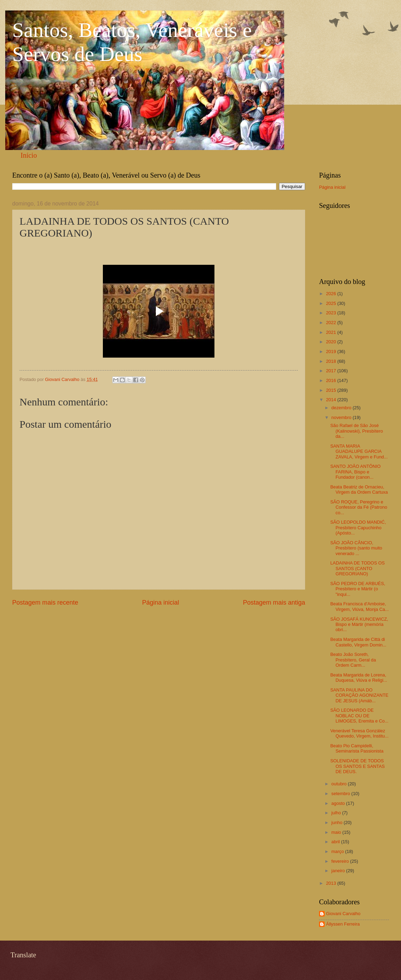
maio (337, 832)
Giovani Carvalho (343, 914)
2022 (332, 323)
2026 (332, 294)
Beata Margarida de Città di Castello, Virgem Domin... (358, 642)
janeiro (339, 871)
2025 (332, 303)
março (338, 851)
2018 (332, 361)
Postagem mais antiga (274, 603)
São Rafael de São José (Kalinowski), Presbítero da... (357, 431)
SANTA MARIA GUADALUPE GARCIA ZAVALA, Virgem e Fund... (359, 451)
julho (337, 813)
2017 (332, 371)
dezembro (342, 408)
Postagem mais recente (45, 603)
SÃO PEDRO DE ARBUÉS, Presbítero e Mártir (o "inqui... (358, 589)
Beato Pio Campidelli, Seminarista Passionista (357, 748)
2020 (332, 342)
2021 (332, 332)
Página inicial (160, 603)
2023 (332, 313)
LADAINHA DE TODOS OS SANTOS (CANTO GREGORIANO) (357, 568)
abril (336, 842)
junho (337, 822)
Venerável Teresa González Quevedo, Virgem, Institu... (359, 733)
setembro (341, 794)
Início (29, 155)
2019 (332, 351)
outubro (339, 784)
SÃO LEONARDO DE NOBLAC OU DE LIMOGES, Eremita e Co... (359, 716)
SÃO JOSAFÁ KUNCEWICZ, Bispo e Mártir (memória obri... (359, 624)
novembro (342, 417)
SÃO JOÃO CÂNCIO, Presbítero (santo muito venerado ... (356, 548)
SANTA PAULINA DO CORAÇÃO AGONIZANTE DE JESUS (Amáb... (359, 695)
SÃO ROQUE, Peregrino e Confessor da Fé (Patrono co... (359, 507)
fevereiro (341, 861)
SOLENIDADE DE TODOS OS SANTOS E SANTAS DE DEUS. (357, 766)
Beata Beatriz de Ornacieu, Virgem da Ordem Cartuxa (359, 489)
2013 (332, 883)
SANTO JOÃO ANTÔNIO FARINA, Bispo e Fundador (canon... (355, 472)
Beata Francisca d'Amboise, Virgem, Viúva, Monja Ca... (360, 606)
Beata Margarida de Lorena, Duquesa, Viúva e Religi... (359, 678)
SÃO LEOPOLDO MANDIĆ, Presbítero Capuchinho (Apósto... (358, 528)
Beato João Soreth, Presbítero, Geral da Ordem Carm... (353, 660)
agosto (339, 803)
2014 (332, 400)
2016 (332, 380)
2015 (332, 390)
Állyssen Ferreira (343, 924)
